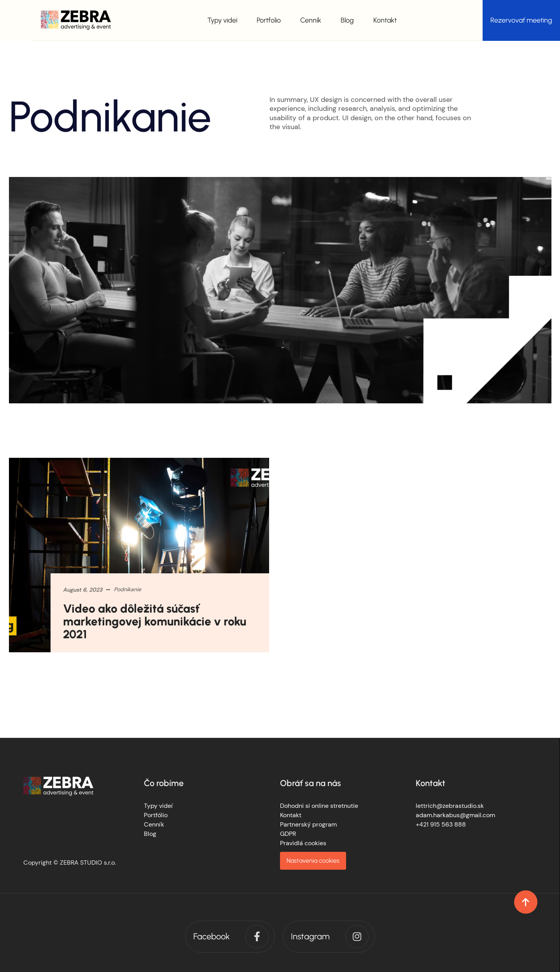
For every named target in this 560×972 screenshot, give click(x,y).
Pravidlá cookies (303, 843)
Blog (347, 20)
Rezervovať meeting (521, 20)
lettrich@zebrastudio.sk (450, 806)
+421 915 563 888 (441, 824)
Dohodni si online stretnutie (319, 806)
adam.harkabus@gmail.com (455, 815)
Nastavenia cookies (313, 861)
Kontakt (385, 20)
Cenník (311, 20)
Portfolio (269, 20)
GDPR (288, 834)
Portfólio (156, 815)
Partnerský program (308, 824)
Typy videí (222, 20)
